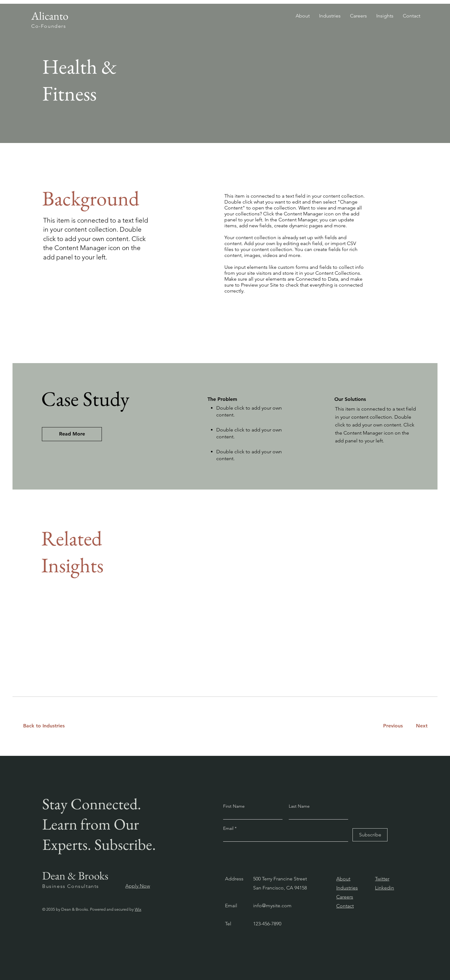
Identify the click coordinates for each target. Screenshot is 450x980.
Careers (345, 897)
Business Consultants (71, 886)
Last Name (299, 806)
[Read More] (72, 434)
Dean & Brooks (75, 876)
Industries (347, 888)
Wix (138, 909)
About (343, 879)
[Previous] (393, 726)
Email (229, 828)
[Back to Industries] (48, 726)
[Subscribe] (370, 835)
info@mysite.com (272, 906)
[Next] (420, 726)
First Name (234, 806)
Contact (345, 906)
